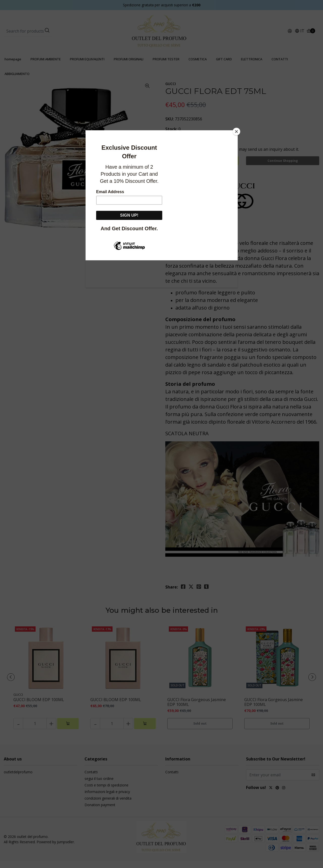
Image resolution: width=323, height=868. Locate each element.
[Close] (236, 132)
